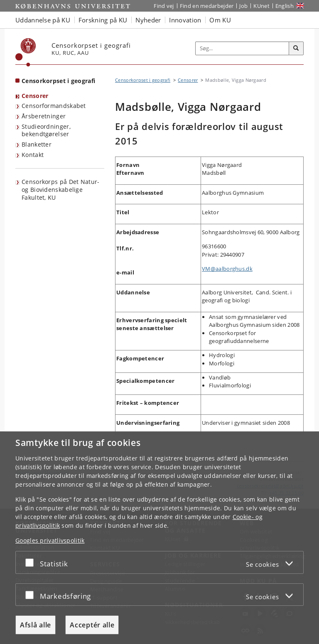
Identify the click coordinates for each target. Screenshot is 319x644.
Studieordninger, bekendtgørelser (46, 130)
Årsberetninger (44, 116)
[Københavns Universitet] (26, 52)
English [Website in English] (285, 6)
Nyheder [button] (148, 20)
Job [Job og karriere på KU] (243, 6)
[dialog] (159, 538)
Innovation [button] (185, 20)
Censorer (35, 96)
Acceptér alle (92, 625)
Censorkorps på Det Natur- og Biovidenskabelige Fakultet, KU (61, 189)
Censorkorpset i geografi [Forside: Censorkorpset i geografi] (58, 81)
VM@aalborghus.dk (227, 269)
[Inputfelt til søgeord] (242, 49)
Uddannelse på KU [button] (43, 20)
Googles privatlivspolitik (50, 540)
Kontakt (33, 155)
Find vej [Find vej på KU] (164, 6)
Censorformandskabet (54, 106)
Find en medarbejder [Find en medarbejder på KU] (207, 6)
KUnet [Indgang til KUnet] (261, 6)
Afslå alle (36, 625)
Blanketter (37, 144)
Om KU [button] (220, 20)
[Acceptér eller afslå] (32, 562)
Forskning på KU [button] (103, 20)
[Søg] (296, 49)
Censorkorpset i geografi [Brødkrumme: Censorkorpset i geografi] (143, 80)
